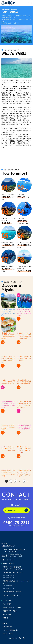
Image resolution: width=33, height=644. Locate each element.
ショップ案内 (7, 600)
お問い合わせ (7, 618)
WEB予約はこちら (17, 510)
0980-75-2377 (16, 522)
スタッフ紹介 (7, 604)
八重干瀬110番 (7, 627)
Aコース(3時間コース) (9, 575)
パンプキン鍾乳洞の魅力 (11, 630)
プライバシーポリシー (8, 560)
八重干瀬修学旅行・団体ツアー (13, 592)
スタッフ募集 (7, 614)
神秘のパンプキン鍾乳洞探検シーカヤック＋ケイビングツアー (13, 568)
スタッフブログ (8, 634)
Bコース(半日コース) (9, 578)
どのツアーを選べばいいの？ (12, 607)
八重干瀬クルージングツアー (12, 595)
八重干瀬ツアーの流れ (10, 611)
